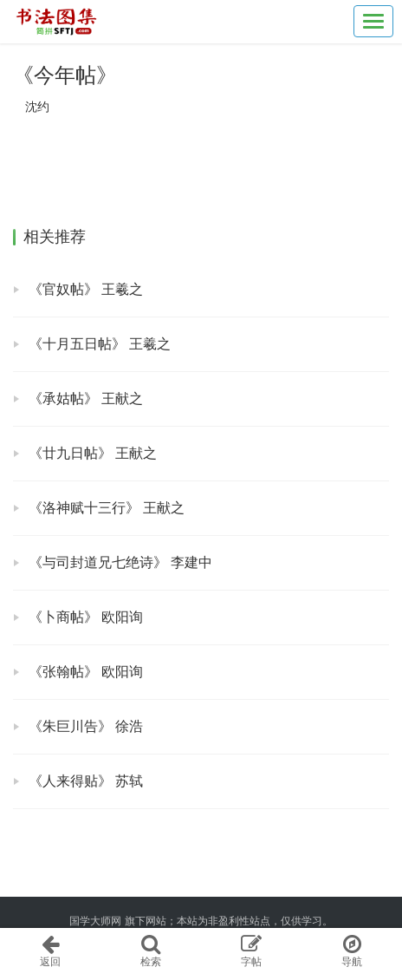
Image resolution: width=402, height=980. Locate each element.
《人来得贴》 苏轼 (86, 781)
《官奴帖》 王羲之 (86, 289)
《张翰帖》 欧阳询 (86, 672)
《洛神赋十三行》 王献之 (107, 508)
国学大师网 (95, 921)
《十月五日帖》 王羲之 (100, 344)
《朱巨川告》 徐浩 (86, 726)
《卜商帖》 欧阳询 (86, 617)
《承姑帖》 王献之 (86, 399)
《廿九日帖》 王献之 (93, 453)
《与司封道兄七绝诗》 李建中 (120, 562)
